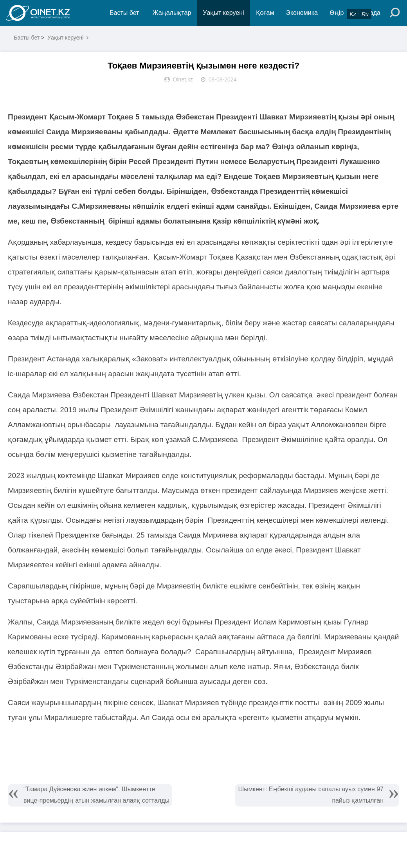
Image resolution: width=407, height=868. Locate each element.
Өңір (337, 13)
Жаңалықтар (172, 13)
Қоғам (265, 13)
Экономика (302, 13)
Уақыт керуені (223, 13)
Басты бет (124, 13)
